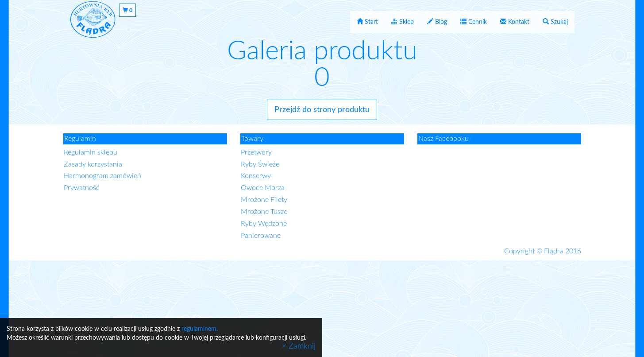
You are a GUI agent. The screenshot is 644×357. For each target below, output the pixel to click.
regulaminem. (200, 329)
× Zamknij (299, 346)
